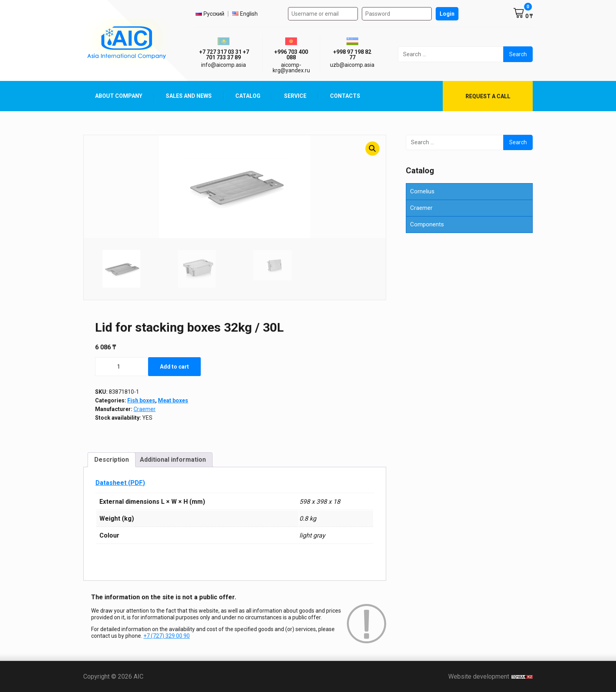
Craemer (145, 409)
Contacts (345, 96)
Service (295, 96)
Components (427, 224)
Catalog (248, 96)
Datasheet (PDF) (120, 483)
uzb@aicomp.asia (352, 65)
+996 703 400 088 (291, 55)
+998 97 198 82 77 (352, 55)
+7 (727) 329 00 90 (167, 636)
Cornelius (422, 191)
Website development (490, 676)
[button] (372, 149)
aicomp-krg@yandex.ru (291, 68)
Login (447, 14)
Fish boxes (141, 400)
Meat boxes (173, 400)
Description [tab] (112, 460)
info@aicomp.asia (224, 65)
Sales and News (189, 96)
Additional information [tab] (173, 460)
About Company (119, 96)
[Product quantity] (122, 367)
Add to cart (174, 367)
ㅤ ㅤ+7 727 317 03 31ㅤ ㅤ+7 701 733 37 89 (224, 55)
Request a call (488, 96)
